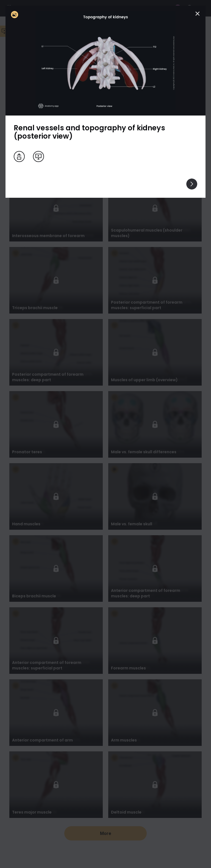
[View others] (192, 184)
